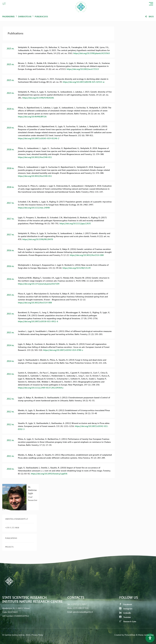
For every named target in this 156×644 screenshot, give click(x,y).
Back (150, 16)
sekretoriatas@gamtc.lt (83, 612)
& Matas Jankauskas (145, 635)
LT (4, 3)
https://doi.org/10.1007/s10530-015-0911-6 (38, 321)
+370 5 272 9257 (79, 604)
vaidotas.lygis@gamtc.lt (17, 519)
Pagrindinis (8, 16)
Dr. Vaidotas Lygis (32, 490)
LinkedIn (125, 613)
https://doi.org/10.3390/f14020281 (38, 98)
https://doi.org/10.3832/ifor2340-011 (35, 157)
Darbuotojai (25, 16)
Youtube (125, 617)
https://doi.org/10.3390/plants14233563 (92, 53)
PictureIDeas (130, 635)
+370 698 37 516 (81, 608)
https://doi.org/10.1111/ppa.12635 (75, 223)
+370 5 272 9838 (12, 527)
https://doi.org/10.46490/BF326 (32, 117)
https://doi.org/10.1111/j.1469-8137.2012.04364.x (41, 388)
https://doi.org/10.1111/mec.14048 (34, 208)
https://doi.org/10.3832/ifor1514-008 (87, 255)
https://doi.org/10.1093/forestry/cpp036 (49, 474)
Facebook (126, 604)
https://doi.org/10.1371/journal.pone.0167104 (39, 284)
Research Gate (128, 621)
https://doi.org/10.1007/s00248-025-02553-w (84, 82)
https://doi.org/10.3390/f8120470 (38, 239)
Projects (9, 547)
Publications (11, 538)
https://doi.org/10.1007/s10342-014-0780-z (63, 350)
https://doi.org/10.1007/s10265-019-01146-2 (39, 138)
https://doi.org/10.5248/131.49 (77, 268)
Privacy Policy (37, 635)
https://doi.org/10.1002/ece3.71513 (83, 69)
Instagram (126, 609)
